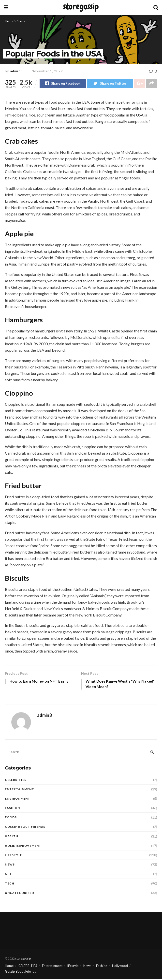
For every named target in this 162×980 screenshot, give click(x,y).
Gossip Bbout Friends (25, 828)
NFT (8, 875)
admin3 (16, 71)
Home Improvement (23, 847)
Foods (21, 21)
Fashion (12, 809)
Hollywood (120, 967)
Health (12, 837)
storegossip (23, 959)
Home (9, 21)
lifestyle (73, 967)
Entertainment (20, 790)
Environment (18, 799)
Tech (10, 884)
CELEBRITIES (16, 780)
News (10, 865)
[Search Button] (152, 753)
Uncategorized (20, 894)
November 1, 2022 (47, 71)
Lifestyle (14, 856)
